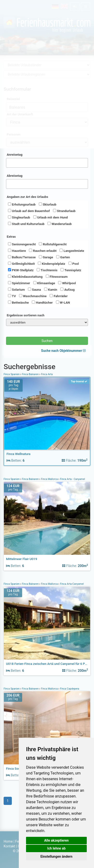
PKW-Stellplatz (21, 270)
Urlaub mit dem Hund (50, 217)
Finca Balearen (30, 374)
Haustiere (17, 251)
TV (12, 296)
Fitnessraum (57, 277)
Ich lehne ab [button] (56, 848)
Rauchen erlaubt (43, 251)
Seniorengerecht (22, 244)
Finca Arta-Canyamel (71, 584)
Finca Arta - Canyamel (72, 479)
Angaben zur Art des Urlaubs (27, 197)
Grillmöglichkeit (21, 264)
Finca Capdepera (69, 689)
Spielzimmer (19, 283)
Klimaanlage (44, 283)
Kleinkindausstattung (25, 277)
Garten (63, 257)
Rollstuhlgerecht (53, 244)
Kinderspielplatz (51, 264)
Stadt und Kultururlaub (26, 224)
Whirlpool (67, 283)
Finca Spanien (12, 374)
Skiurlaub (48, 204)
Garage (46, 257)
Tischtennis (47, 270)
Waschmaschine (33, 296)
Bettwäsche (18, 302)
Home (8, 841)
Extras (11, 237)
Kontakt (9, 846)
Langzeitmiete (72, 251)
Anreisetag (15, 155)
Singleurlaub (19, 217)
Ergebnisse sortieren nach (26, 315)
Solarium (16, 289)
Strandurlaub (64, 211)
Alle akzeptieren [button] (56, 840)
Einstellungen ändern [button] (57, 856)
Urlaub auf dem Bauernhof (29, 211)
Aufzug (67, 289)
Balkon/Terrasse (22, 257)
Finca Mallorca (49, 479)
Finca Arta (46, 374)
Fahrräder (59, 296)
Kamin (51, 289)
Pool (74, 264)
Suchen (47, 341)
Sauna (34, 289)
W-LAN (63, 302)
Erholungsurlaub (22, 204)
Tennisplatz (71, 270)
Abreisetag (15, 176)
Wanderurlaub (60, 224)
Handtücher (42, 302)
